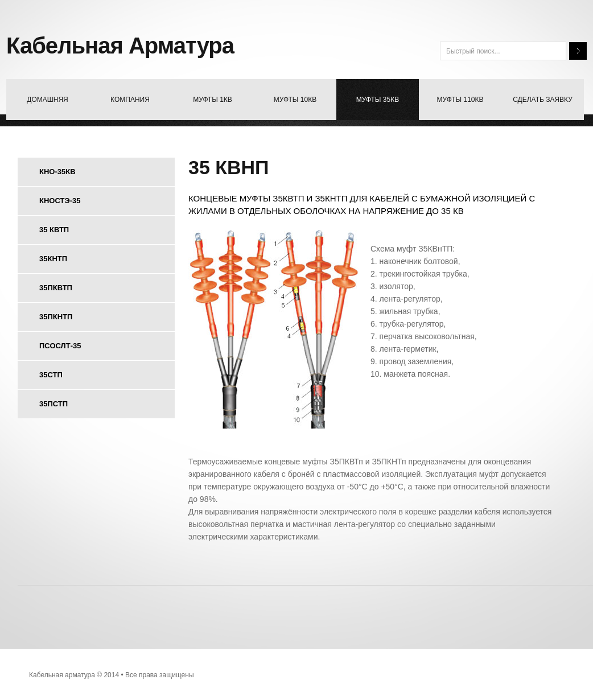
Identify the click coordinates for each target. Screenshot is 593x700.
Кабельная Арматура (120, 46)
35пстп (53, 404)
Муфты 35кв (378, 100)
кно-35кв (57, 172)
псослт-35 (60, 346)
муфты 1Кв (213, 100)
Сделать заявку (543, 100)
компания (130, 100)
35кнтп (53, 259)
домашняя (47, 100)
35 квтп (54, 230)
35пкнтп (56, 317)
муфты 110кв (460, 100)
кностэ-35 (60, 201)
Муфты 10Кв (295, 100)
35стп (51, 375)
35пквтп (56, 288)
